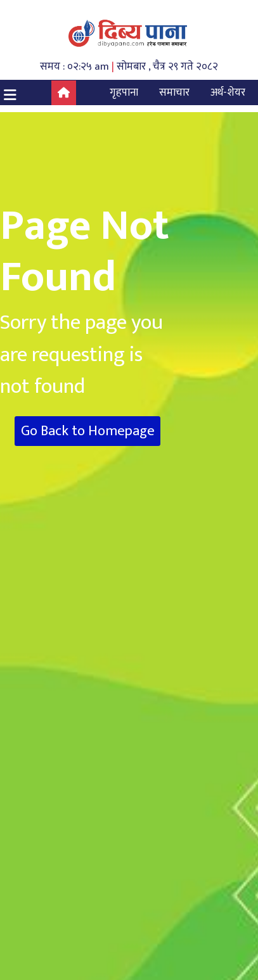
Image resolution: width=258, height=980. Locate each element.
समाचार (174, 92)
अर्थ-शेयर (228, 92)
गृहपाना (124, 92)
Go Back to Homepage (88, 431)
